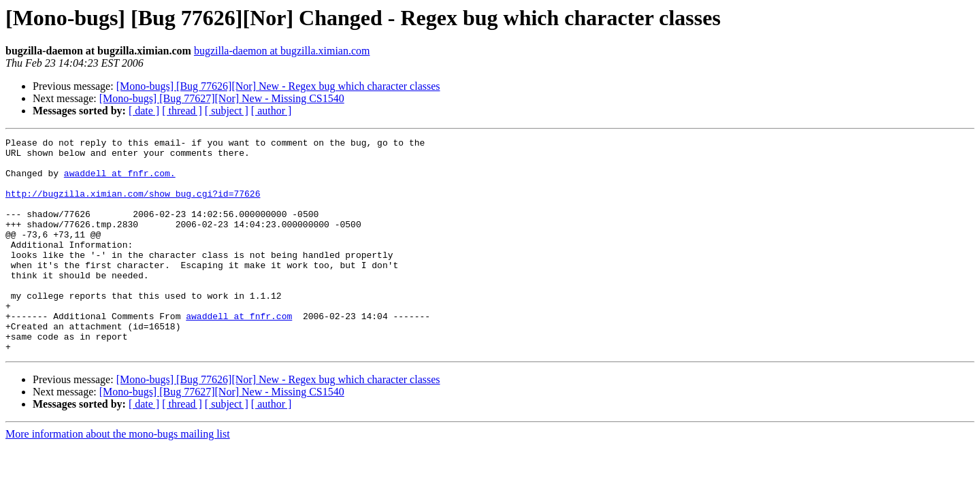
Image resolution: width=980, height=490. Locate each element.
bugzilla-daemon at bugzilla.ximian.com (282, 51)
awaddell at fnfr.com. (120, 181)
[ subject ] (227, 111)
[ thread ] (182, 111)
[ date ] (144, 111)
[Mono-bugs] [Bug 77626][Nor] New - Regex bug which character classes (278, 86)
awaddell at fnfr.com (239, 353)
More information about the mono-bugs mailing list (118, 477)
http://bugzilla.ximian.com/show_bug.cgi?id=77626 (133, 206)
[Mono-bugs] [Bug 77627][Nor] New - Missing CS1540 (222, 98)
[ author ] (272, 111)
